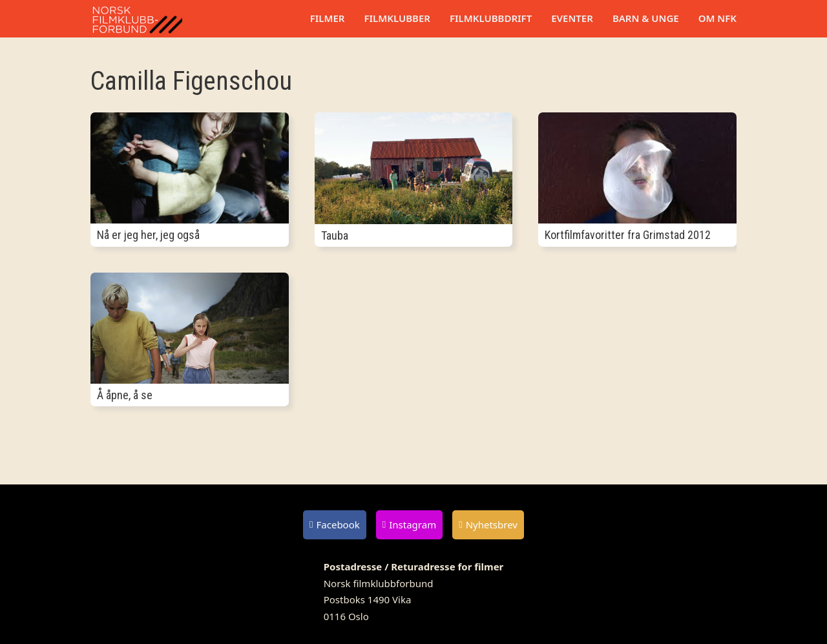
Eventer (572, 18)
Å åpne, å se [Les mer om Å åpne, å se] (125, 395)
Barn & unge (646, 18)
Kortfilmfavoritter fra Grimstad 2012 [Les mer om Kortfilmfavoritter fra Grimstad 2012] (628, 235)
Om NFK (717, 18)
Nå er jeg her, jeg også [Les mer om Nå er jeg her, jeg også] (148, 235)
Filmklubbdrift (491, 18)
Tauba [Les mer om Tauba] (335, 235)
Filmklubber (397, 18)
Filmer (328, 18)
